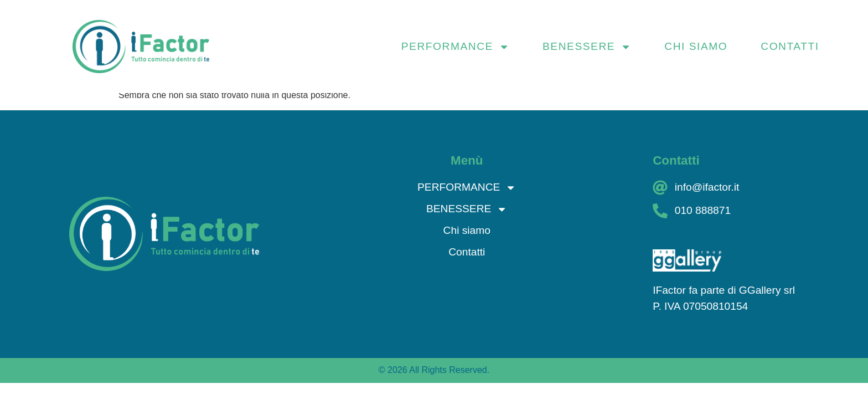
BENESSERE (587, 47)
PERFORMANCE (455, 47)
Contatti (790, 46)
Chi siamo (696, 46)
